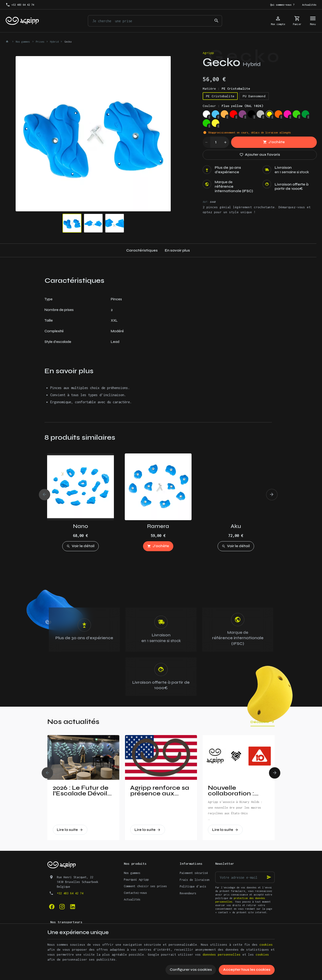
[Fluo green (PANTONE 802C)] (296, 114)
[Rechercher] (216, 21)
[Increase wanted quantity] (225, 142)
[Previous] (45, 495)
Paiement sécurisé (194, 873)
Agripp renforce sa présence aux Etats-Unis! (160, 791)
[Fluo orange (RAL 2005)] (278, 114)
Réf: (206, 202)
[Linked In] (72, 907)
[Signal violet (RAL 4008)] (242, 114)
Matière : (226, 89)
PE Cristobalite (220, 96)
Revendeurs (188, 893)
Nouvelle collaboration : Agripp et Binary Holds (233, 791)
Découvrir (260, 722)
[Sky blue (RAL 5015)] (215, 114)
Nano (80, 526)
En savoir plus (177, 250)
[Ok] (269, 877)
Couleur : (233, 106)
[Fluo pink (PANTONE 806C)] (287, 114)
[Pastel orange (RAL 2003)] (224, 114)
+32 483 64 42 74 (70, 893)
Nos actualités (73, 722)
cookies (266, 945)
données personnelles (222, 954)
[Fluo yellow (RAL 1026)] (269, 114)
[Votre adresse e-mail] (245, 877)
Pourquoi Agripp (136, 880)
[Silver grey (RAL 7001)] (260, 114)
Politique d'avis (193, 886)
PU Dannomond (254, 96)
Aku (236, 526)
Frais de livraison (195, 880)
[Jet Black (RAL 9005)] (251, 114)
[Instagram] (62, 907)
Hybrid (54, 42)
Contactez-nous (135, 893)
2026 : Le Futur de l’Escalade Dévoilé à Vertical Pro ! (82, 791)
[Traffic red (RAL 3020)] (233, 114)
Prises (40, 42)
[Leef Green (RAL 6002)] (305, 114)
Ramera (158, 526)
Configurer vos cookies (191, 970)
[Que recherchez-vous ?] (155, 21)
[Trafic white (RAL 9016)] (206, 114)
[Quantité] (216, 142)
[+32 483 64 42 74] (20, 5)
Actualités (132, 899)
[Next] (272, 495)
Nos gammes (23, 42)
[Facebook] (52, 907)
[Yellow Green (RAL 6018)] (206, 123)
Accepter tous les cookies (247, 970)
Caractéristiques (142, 250)
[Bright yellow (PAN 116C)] (215, 123)
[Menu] (313, 21)
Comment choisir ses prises (145, 886)
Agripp (208, 53)
